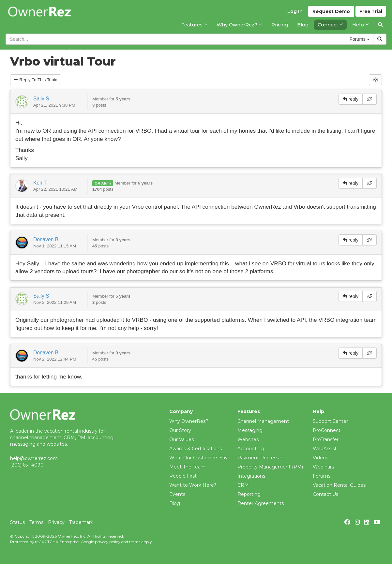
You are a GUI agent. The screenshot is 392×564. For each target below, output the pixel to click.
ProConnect (327, 430)
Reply (37, 80)
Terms (36, 522)
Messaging (250, 430)
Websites (248, 439)
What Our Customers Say (198, 458)
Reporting (249, 494)
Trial (371, 13)
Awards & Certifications (196, 449)
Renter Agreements (261, 503)
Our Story (180, 430)
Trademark (81, 522)
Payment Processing (262, 458)
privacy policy (107, 542)
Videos (320, 458)
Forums (322, 476)
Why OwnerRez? (189, 421)
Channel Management (263, 421)
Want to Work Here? (193, 485)
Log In (294, 13)
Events (177, 494)
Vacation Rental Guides (339, 485)
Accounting (251, 449)
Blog (175, 503)
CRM (243, 485)
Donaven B (46, 240)
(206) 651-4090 (27, 465)
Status (17, 522)
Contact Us (325, 494)
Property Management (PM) (270, 467)
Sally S (41, 99)
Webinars (323, 467)
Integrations (251, 476)
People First (183, 476)
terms (135, 542)
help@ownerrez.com (34, 458)
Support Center (330, 421)
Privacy (56, 522)
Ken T (40, 183)
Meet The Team (187, 467)
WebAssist (325, 449)
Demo (330, 13)
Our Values (181, 439)
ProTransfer (326, 439)
